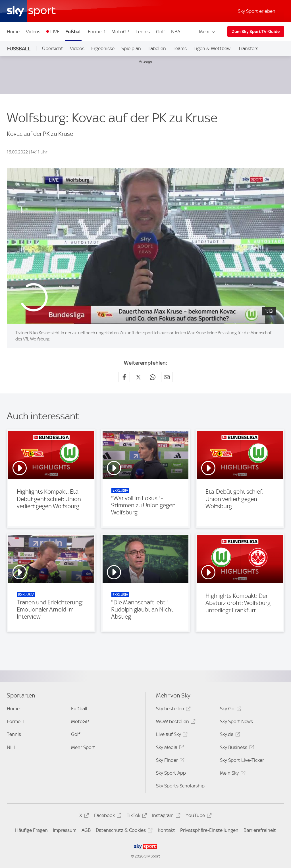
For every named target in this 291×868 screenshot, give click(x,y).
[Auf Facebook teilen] (124, 377)
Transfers (248, 48)
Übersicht (53, 48)
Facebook (107, 816)
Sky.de (229, 735)
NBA (176, 32)
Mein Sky (232, 774)
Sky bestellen (172, 710)
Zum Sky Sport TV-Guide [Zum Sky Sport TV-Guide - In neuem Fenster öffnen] (256, 32)
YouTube (198, 816)
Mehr (208, 32)
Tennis (143, 32)
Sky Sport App (171, 773)
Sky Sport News (236, 721)
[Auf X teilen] (138, 377)
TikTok (136, 816)
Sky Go (230, 710)
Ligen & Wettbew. (212, 48)
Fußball (73, 32)
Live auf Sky (171, 735)
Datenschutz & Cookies (123, 831)
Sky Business (236, 748)
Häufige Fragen (31, 830)
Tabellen (157, 48)
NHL (12, 747)
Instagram (165, 816)
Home (13, 32)
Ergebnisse (103, 48)
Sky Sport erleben (257, 11)
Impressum (65, 830)
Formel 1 (97, 32)
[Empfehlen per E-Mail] (167, 377)
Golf (161, 32)
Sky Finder (169, 761)
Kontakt (166, 830)
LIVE (55, 32)
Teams (180, 48)
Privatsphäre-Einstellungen (209, 830)
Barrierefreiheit (260, 830)
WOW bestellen (175, 722)
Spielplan (131, 48)
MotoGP (120, 32)
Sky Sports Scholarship (180, 786)
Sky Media (169, 748)
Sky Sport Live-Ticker (242, 760)
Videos (33, 32)
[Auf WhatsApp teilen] (153, 377)
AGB (86, 830)
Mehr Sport (83, 747)
